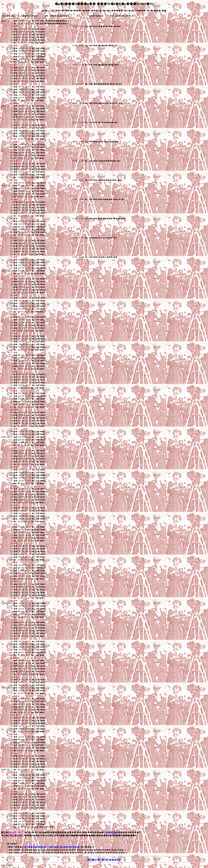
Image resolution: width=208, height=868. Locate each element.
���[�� (112, 833)
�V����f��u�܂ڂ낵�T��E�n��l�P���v (52, 847)
